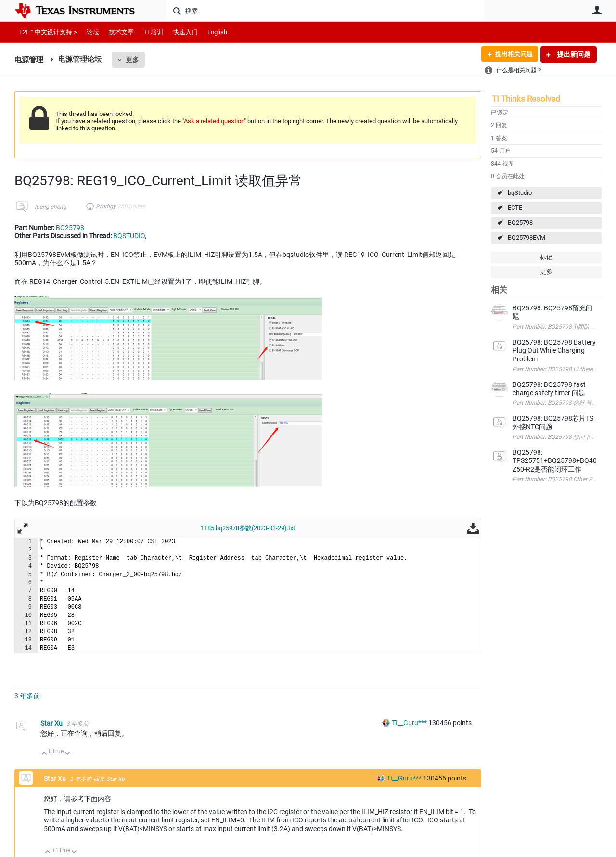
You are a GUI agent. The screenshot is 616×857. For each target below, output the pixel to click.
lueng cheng (51, 207)
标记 (546, 257)
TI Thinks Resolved (526, 99)
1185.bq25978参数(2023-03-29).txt (248, 528)
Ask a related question (214, 121)
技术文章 (121, 32)
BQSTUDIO (129, 236)
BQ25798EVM (526, 237)
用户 (597, 10)
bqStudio (520, 193)
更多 (132, 60)
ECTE (515, 208)
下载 (473, 528)
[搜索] (325, 11)
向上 (45, 754)
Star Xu (52, 723)
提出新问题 (573, 54)
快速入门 (185, 32)
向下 (68, 754)
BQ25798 (520, 223)
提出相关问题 (512, 54)
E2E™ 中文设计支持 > (48, 32)
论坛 (93, 32)
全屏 (23, 528)
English (217, 32)
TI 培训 (153, 32)
